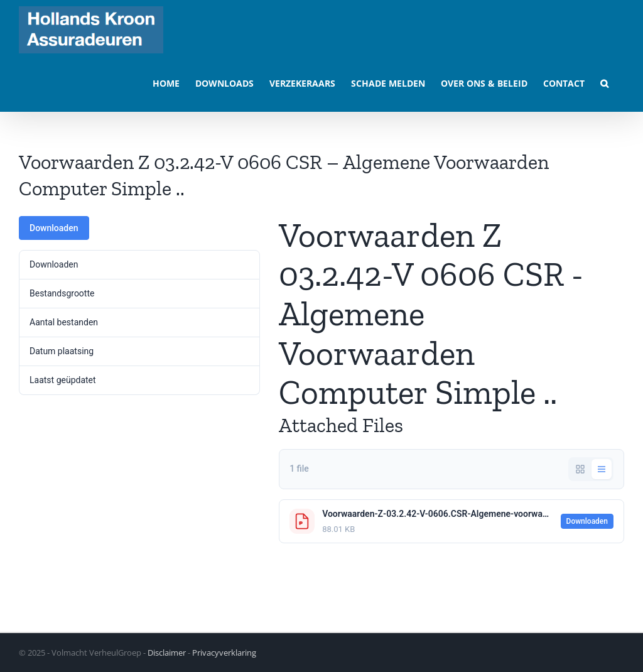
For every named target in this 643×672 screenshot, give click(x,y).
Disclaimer (167, 653)
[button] (604, 83)
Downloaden (54, 228)
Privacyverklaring (224, 653)
